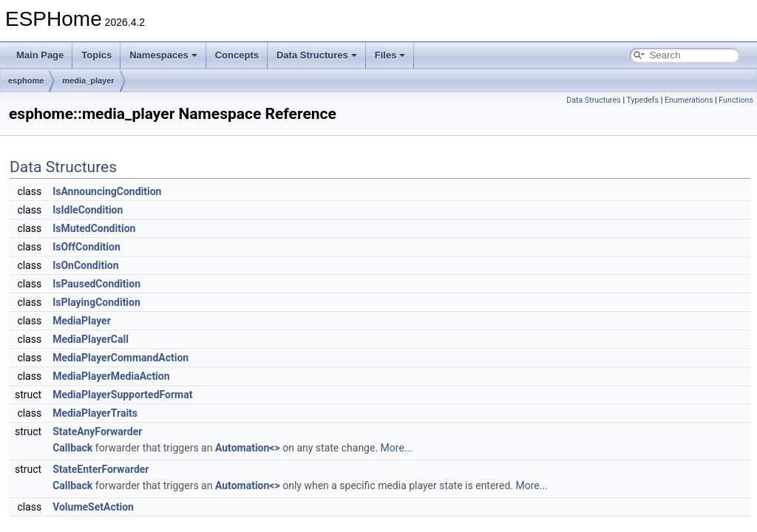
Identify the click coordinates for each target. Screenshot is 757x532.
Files (390, 55)
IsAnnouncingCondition (107, 191)
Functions (736, 100)
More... (397, 448)
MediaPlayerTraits (95, 413)
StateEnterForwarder (101, 469)
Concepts (237, 55)
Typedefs (642, 100)
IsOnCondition (85, 265)
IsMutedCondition (94, 228)
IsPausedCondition (96, 284)
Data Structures (317, 55)
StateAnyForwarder (97, 432)
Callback (72, 448)
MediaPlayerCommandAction (120, 358)
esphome (26, 81)
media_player (88, 81)
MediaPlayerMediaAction (111, 376)
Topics (96, 55)
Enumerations (689, 100)
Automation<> (248, 448)
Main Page (40, 55)
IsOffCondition (86, 247)
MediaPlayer (82, 321)
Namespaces (163, 55)
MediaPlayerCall (91, 339)
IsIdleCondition (88, 210)
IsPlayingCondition (96, 302)
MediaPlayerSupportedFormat (122, 395)
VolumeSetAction (93, 507)
